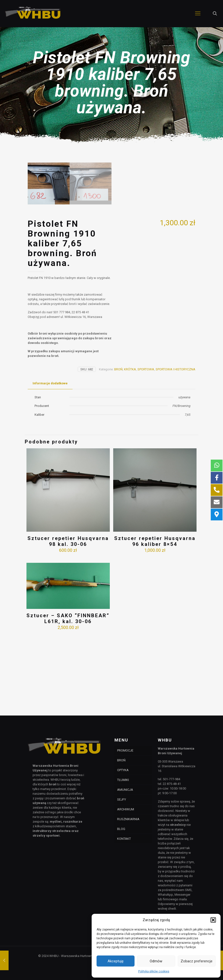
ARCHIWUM (126, 809)
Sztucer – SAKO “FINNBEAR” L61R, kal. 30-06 (68, 694)
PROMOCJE (125, 750)
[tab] (50, 459)
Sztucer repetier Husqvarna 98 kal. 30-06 (68, 617)
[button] (213, 920)
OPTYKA (123, 770)
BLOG (121, 829)
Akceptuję (116, 961)
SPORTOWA (146, 445)
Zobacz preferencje (197, 961)
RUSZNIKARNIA (128, 819)
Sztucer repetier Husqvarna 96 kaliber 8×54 (155, 617)
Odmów (156, 961)
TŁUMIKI (123, 780)
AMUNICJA (125, 790)
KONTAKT (124, 839)
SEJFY (122, 799)
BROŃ (118, 445)
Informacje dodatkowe (50, 459)
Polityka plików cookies (154, 971)
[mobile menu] (198, 13)
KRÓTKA (130, 445)
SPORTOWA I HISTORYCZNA (175, 445)
